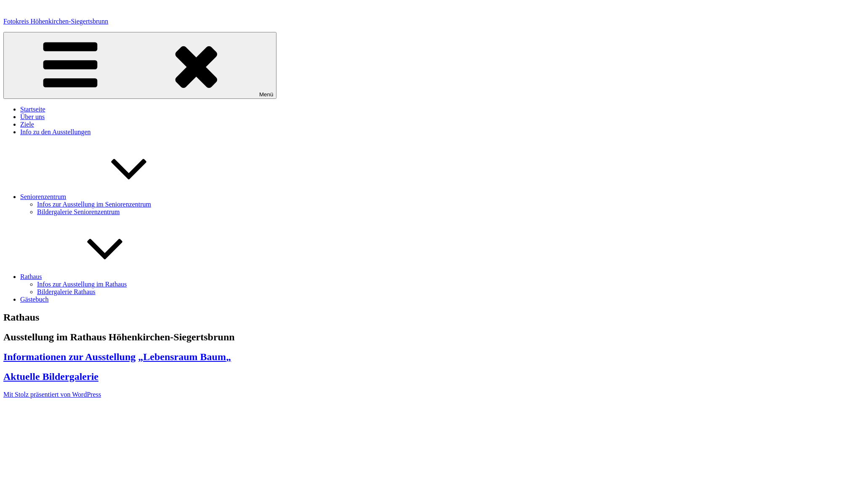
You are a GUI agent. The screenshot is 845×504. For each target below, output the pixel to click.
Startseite (33, 109)
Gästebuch (35, 299)
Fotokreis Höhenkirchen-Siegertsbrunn (56, 21)
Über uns (32, 117)
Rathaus (94, 277)
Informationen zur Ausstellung (69, 357)
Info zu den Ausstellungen (56, 132)
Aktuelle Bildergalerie (51, 377)
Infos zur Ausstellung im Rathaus (82, 284)
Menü (140, 65)
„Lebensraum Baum (182, 357)
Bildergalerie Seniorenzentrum (78, 212)
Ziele (27, 124)
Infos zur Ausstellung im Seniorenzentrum (94, 204)
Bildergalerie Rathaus (66, 292)
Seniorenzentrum (106, 197)
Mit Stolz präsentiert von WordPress (52, 394)
